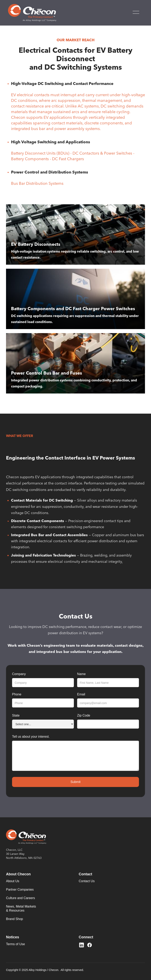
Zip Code (84, 715)
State (16, 715)
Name (81, 674)
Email (81, 694)
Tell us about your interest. (31, 737)
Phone (17, 694)
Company (19, 674)
